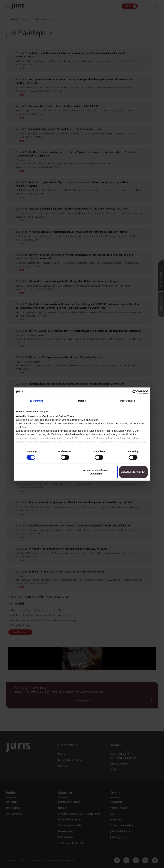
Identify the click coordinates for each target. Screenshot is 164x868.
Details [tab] (82, 401)
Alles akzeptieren (133, 472)
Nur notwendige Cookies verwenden (96, 472)
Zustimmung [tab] (37, 401)
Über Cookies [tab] (127, 401)
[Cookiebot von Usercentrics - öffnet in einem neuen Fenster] (135, 392)
